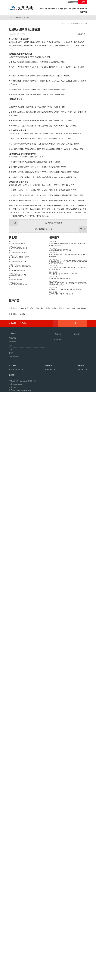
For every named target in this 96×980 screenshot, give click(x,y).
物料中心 (67, 9)
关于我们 (83, 12)
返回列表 (82, 34)
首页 (13, 18)
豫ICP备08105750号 (49, 973)
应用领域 (51, 9)
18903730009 (71, 2)
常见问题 (27, 18)
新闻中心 (83, 9)
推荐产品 (14, 350)
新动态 (13, 286)
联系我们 (23, 896)
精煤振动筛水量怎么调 (61, 278)
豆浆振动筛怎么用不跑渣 (35, 272)
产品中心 (44, 8)
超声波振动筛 (28, 978)
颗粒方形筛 (19, 978)
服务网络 (77, 24)
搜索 (83, 2)
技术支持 (71, 24)
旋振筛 (12, 978)
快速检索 (76, 896)
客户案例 (59, 9)
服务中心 (75, 9)
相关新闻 (54, 286)
